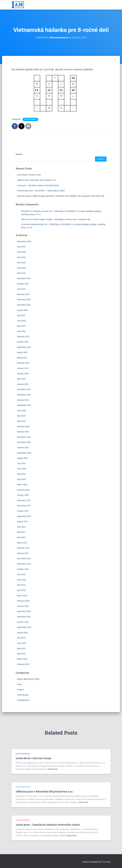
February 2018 (23, 490)
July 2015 (21, 638)
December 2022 (24, 300)
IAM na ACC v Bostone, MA (78, 219)
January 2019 (23, 432)
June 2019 (22, 411)
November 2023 (24, 278)
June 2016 (22, 580)
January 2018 (23, 495)
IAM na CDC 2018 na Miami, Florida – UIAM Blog (42, 219)
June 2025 (22, 252)
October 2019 (23, 400)
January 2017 (23, 553)
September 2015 (24, 627)
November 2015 (24, 617)
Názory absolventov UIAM (28, 679)
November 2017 (24, 506)
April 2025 (21, 263)
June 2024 (22, 268)
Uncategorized (30, 119)
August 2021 (22, 352)
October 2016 (23, 569)
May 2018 (21, 474)
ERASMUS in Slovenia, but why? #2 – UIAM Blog (42, 211)
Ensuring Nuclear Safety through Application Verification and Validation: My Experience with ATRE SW (61, 196)
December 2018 (24, 437)
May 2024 (21, 273)
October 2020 (23, 374)
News (19, 684)
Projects (21, 690)
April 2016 (21, 590)
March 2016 (22, 596)
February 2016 (23, 601)
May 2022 (21, 326)
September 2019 (24, 405)
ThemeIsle (106, 862)
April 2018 (21, 479)
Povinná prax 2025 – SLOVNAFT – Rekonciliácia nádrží (41, 191)
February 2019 (23, 426)
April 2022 (21, 331)
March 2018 (22, 485)
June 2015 (22, 643)
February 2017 (23, 548)
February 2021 (23, 363)
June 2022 (22, 321)
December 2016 (24, 558)
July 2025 (21, 247)
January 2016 (23, 606)
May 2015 (21, 648)
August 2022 (22, 310)
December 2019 (24, 389)
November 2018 (24, 442)
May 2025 (21, 257)
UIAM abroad (23, 695)
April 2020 (21, 379)
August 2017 (22, 522)
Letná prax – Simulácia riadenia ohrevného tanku (38, 185)
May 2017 (21, 532)
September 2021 (24, 347)
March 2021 (22, 358)
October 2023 (23, 284)
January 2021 (23, 368)
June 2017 (22, 527)
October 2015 (23, 622)
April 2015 (21, 654)
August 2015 (22, 633)
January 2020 (23, 384)
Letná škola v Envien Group (29, 175)
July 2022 (21, 315)
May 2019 (21, 416)
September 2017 (24, 516)
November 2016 (24, 564)
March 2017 (22, 543)
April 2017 (21, 537)
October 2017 (23, 511)
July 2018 (21, 463)
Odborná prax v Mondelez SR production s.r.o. (37, 180)
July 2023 (21, 289)
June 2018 (22, 469)
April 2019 (21, 421)
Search (19, 154)
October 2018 (23, 448)
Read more (53, 769)
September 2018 (24, 453)
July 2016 (21, 574)
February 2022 (23, 336)
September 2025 (24, 241)
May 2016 (21, 585)
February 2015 (23, 664)
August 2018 (22, 458)
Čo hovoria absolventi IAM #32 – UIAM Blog (40, 224)
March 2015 (22, 659)
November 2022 (24, 305)
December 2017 (24, 500)
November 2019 (24, 395)
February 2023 (23, 294)
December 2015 (24, 611)
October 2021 (23, 342)
